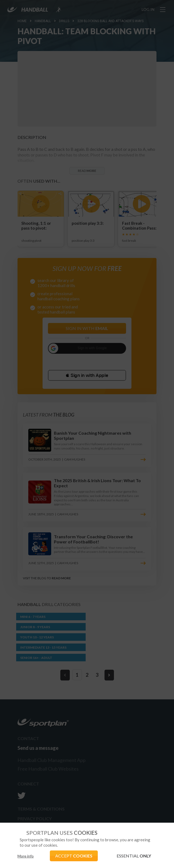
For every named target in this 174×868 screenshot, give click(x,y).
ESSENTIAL (134, 856)
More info (26, 856)
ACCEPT (74, 856)
